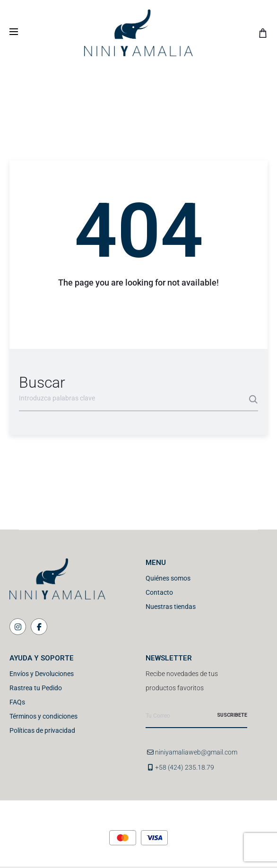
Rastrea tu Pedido (36, 688)
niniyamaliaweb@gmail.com (196, 752)
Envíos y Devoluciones (42, 674)
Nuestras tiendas (171, 607)
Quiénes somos (168, 578)
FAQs (17, 702)
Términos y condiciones (43, 716)
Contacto (159, 592)
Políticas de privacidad (42, 730)
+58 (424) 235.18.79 (185, 767)
